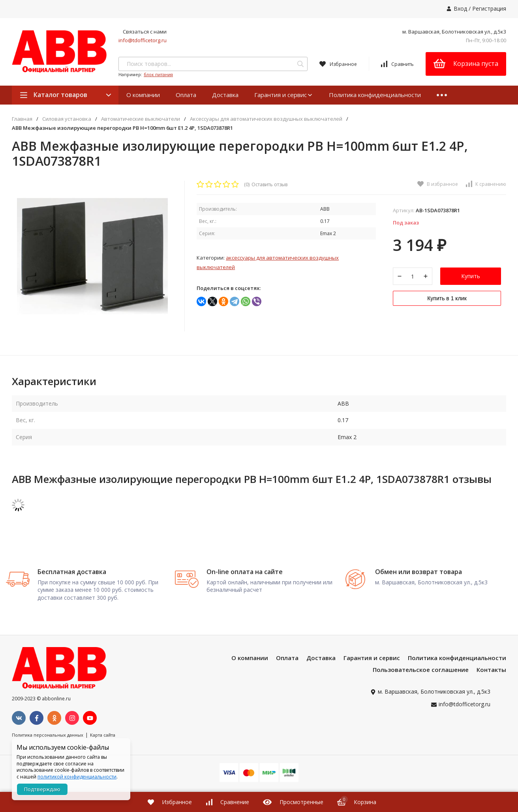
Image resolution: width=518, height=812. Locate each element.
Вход (460, 8)
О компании (143, 95)
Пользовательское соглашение (421, 695)
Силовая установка (67, 119)
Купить (471, 279)
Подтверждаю (42, 789)
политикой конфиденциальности (77, 777)
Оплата (186, 95)
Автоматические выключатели (141, 119)
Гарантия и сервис (284, 95)
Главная (22, 119)
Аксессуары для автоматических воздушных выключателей (266, 119)
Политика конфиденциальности (375, 95)
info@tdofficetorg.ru (143, 40)
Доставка (225, 95)
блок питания (158, 74)
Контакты (491, 695)
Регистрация (489, 8)
